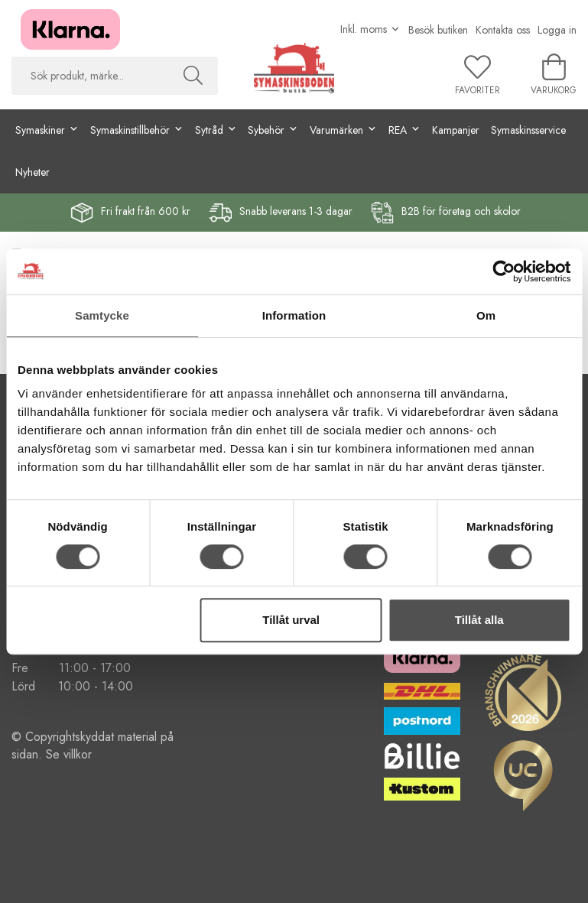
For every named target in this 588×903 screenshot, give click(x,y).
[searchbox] (90, 76)
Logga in (557, 30)
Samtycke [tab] (102, 315)
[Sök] (193, 76)
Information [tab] (294, 315)
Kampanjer (456, 130)
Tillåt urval (291, 620)
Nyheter (32, 172)
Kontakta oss (503, 30)
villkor (78, 754)
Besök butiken (438, 30)
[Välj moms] (370, 29)
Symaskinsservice (528, 130)
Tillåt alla (479, 620)
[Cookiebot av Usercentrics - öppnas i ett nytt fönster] (504, 271)
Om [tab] (486, 315)
